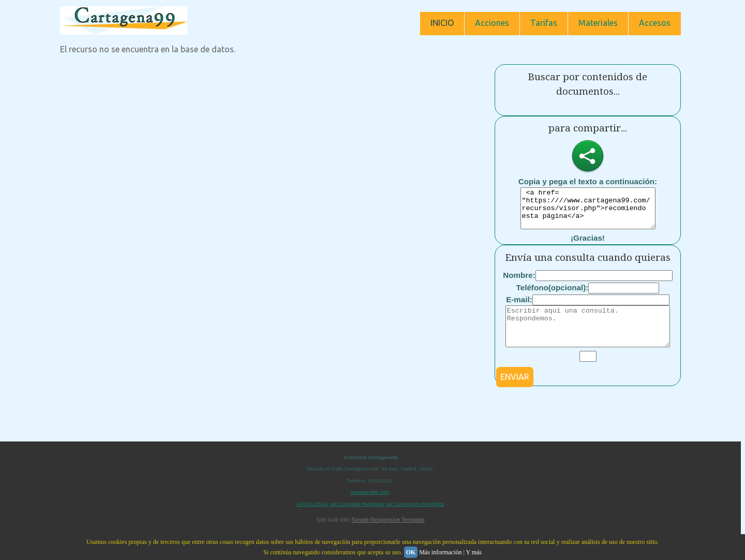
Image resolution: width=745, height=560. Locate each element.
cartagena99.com (370, 507)
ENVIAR (515, 392)
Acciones (492, 23)
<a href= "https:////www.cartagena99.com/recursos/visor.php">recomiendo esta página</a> (588, 212)
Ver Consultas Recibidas (357, 519)
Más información (440, 552)
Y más (474, 552)
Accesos (655, 23)
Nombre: (519, 283)
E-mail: (519, 307)
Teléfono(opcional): (553, 295)
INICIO (442, 23)
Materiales (598, 23)
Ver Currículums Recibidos (415, 519)
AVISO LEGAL (312, 519)
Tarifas (544, 23)
